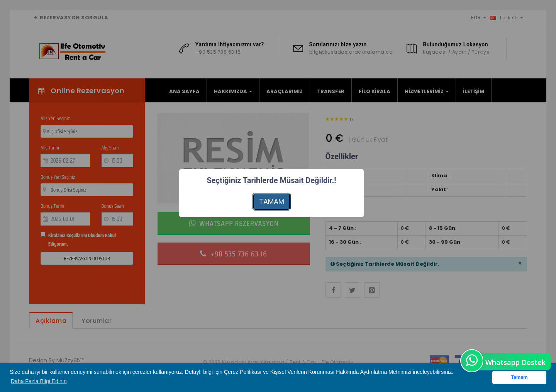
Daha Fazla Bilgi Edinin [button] (39, 381)
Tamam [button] (519, 377)
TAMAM (272, 201)
